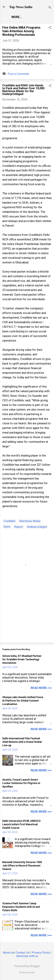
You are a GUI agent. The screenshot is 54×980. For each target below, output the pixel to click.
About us (8, 953)
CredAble (10, 521)
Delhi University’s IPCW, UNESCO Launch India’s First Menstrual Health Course (21, 824)
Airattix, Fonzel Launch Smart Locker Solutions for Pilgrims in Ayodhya (21, 783)
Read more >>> (41, 688)
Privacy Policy (41, 953)
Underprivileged (37, 527)
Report (19, 527)
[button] (50, 28)
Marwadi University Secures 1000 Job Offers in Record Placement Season (22, 866)
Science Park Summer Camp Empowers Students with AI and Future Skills (21, 907)
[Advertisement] (27, 618)
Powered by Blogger (27, 966)
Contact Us (23, 953)
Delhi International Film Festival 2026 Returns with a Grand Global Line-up (22, 742)
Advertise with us (27, 956)
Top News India (21, 7)
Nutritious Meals (30, 521)
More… (17, 17)
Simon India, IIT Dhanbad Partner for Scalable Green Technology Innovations (22, 659)
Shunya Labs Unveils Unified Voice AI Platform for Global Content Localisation (23, 701)
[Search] (50, 8)
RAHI (7, 527)
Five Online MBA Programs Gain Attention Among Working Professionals (21, 31)
